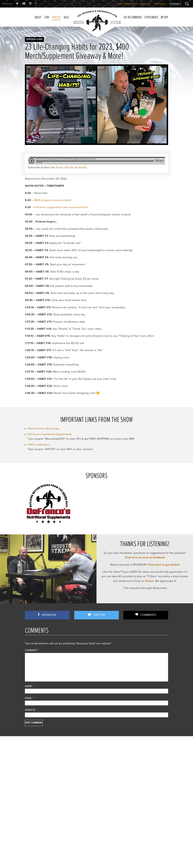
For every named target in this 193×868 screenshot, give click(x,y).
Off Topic (30, 799)
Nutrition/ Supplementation (39, 795)
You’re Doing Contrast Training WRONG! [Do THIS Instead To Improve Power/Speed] (144, 823)
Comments (148, 637)
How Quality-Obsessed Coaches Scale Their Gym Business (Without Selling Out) (144, 778)
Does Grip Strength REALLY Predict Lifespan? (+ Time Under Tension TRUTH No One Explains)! (146, 806)
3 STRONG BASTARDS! (87, 789)
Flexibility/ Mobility (35, 791)
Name (29, 708)
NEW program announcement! (53, 222)
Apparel (159, 4)
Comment (32, 672)
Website (31, 732)
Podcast (29, 803)
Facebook (49, 637)
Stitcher (71, 189)
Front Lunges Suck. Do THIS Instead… (95, 800)
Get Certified (123, 4)
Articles (29, 779)
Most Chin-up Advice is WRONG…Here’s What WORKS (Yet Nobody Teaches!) (145, 795)
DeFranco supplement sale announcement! (61, 229)
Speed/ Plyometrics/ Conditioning (43, 811)
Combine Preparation (36, 787)
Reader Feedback (34, 807)
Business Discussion (36, 783)
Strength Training (34, 815)
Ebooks (143, 4)
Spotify (84, 189)
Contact (175, 4)
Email (30, 720)
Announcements (34, 775)
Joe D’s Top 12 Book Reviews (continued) (96, 812)
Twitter (99, 637)
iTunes (60, 189)
